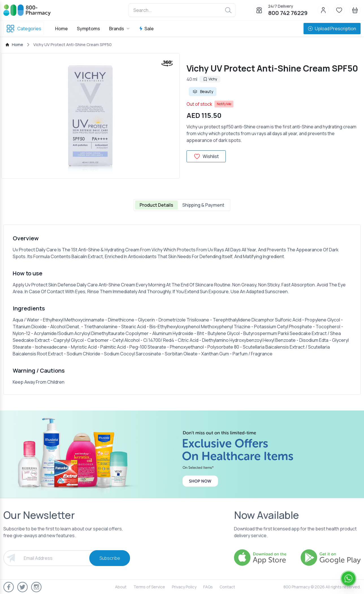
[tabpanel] (182, 310)
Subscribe (110, 558)
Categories (24, 29)
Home (61, 29)
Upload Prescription (332, 29)
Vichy (210, 79)
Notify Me (224, 104)
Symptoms (88, 29)
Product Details (156, 205)
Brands (119, 29)
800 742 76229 (288, 13)
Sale (146, 29)
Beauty (203, 92)
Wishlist (206, 156)
